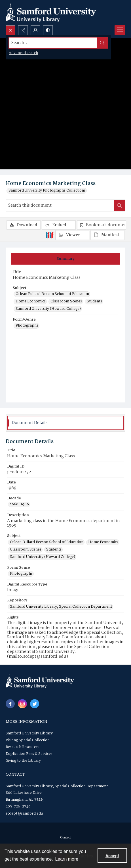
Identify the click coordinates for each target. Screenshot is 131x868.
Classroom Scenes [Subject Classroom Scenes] (66, 302)
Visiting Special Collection (28, 740)
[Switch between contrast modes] (48, 30)
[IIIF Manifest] (107, 235)
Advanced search (23, 53)
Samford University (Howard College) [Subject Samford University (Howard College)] (48, 309)
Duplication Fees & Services (29, 754)
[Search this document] (60, 205)
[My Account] (35, 30)
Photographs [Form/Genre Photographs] (27, 326)
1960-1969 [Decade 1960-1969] (19, 504)
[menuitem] (65, 837)
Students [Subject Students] (94, 302)
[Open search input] (10, 30)
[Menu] (120, 30)
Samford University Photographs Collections (47, 191)
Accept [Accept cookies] (112, 856)
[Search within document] (119, 205)
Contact (65, 837)
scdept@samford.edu (24, 814)
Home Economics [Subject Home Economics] (31, 302)
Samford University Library (29, 733)
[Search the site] (53, 43)
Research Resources (23, 747)
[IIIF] (50, 235)
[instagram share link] (22, 704)
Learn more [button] (67, 859)
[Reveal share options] (23, 30)
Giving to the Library (23, 761)
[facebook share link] (10, 704)
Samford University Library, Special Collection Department (57, 786)
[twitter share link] (35, 704)
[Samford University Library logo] (51, 13)
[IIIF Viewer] (72, 235)
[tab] (65, 259)
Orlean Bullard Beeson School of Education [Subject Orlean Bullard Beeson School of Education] (52, 294)
